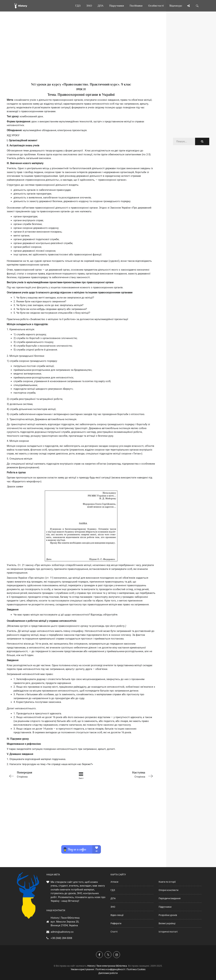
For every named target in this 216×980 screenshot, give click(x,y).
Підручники (165, 907)
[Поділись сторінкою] (188, 6)
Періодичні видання (170, 898)
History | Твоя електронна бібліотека (107, 966)
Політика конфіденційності (110, 969)
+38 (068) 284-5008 (61, 938)
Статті (114, 932)
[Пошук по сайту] (197, 6)
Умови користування (82, 969)
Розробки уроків (168, 915)
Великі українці (167, 923)
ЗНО (113, 907)
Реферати (116, 923)
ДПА (113, 898)
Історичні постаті (168, 932)
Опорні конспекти (168, 890)
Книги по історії (167, 882)
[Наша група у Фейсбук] (99, 955)
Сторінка (36, 774)
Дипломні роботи (108, 973)
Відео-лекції (117, 915)
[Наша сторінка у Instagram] (117, 955)
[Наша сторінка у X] (108, 955)
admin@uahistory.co (62, 932)
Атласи (114, 882)
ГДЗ (113, 890)
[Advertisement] (81, 52)
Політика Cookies (136, 969)
